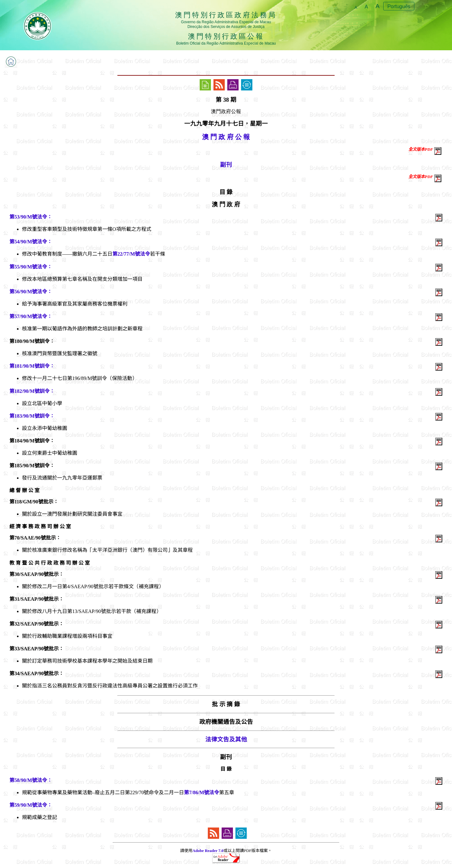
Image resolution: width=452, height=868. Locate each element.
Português (399, 6)
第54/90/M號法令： (31, 242)
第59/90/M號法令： (31, 805)
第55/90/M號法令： (31, 267)
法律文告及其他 (226, 739)
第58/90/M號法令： (31, 780)
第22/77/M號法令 (131, 254)
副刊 (226, 165)
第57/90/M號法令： (31, 316)
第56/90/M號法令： (31, 292)
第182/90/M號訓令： (32, 391)
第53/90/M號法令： (31, 217)
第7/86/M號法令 (202, 792)
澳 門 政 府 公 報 (226, 137)
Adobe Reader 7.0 (208, 851)
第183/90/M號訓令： (32, 416)
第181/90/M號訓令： (32, 366)
